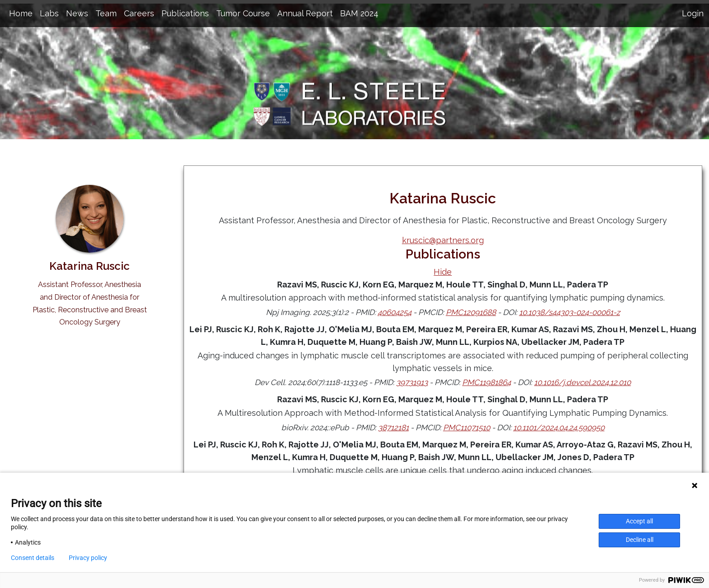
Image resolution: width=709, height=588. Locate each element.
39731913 (412, 382)
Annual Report (305, 13)
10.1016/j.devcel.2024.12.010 (582, 382)
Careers (139, 13)
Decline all (640, 540)
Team (106, 13)
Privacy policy (88, 558)
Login (693, 13)
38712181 (393, 428)
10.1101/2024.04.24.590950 (559, 428)
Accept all (639, 521)
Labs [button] (49, 13)
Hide (443, 272)
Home (21, 13)
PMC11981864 (487, 382)
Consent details (33, 558)
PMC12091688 (471, 312)
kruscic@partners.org (443, 240)
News (77, 13)
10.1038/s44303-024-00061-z (570, 312)
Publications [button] (185, 13)
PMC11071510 (467, 428)
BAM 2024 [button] (359, 13)
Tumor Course (243, 13)
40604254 (395, 312)
